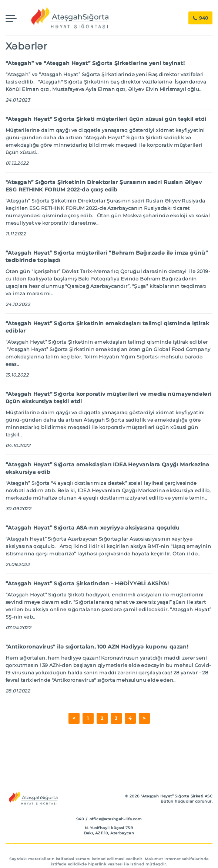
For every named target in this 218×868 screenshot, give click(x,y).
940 (200, 18)
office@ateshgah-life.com (116, 819)
